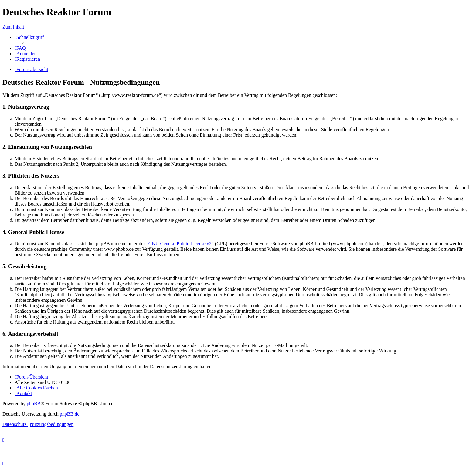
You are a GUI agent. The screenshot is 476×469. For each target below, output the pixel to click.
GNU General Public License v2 (180, 244)
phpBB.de (70, 414)
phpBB (34, 404)
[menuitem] (20, 48)
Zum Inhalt (13, 27)
